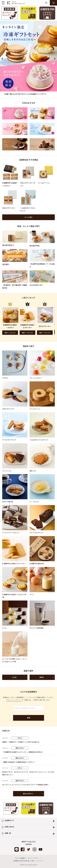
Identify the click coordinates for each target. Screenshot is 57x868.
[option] (28, 59)
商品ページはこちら (10, 333)
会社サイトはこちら (29, 842)
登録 (29, 718)
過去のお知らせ (28, 794)
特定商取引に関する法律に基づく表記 (24, 861)
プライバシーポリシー (14, 700)
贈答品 (42, 677)
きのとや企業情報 (20, 858)
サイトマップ (40, 861)
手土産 (14, 677)
